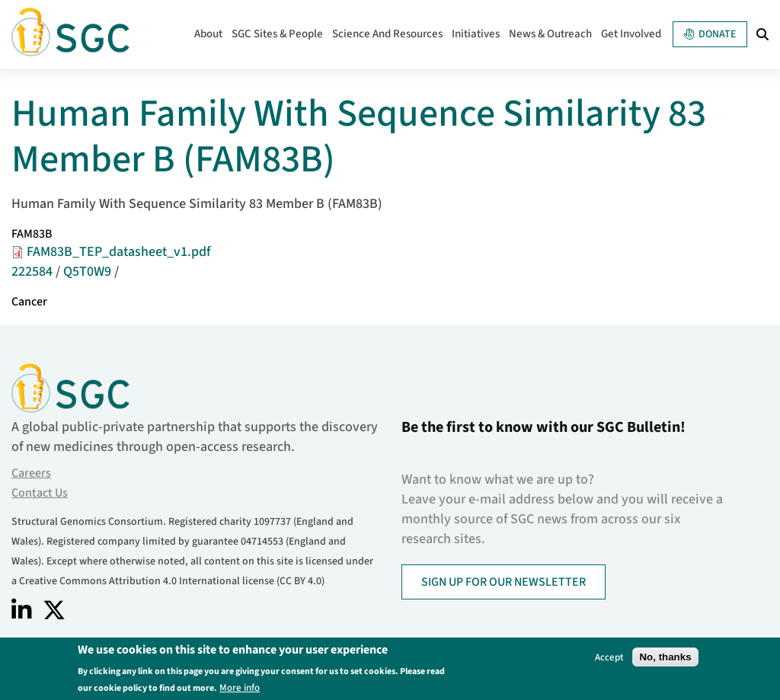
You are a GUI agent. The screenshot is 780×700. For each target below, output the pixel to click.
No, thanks (665, 657)
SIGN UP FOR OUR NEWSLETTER (503, 582)
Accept (609, 657)
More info (240, 687)
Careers (31, 473)
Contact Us (40, 493)
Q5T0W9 (87, 272)
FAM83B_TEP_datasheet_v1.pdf (118, 252)
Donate (710, 34)
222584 (32, 272)
